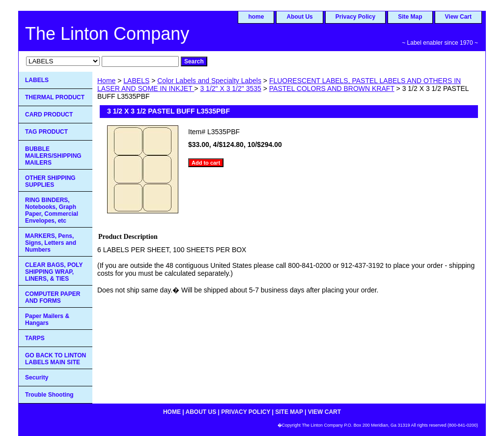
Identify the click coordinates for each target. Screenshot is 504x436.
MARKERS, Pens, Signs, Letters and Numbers (51, 243)
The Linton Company (107, 34)
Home (106, 81)
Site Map (410, 17)
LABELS (136, 81)
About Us (299, 17)
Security (37, 378)
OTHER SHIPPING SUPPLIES (50, 181)
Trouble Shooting (49, 395)
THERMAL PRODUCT (55, 97)
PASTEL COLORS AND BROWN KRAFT (332, 88)
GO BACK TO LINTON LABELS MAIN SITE (56, 359)
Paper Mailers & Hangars (47, 320)
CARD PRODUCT (49, 115)
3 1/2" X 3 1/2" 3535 (230, 88)
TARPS (35, 338)
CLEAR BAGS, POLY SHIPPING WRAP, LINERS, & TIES (54, 272)
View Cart (458, 17)
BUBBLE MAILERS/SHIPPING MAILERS (53, 156)
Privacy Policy (355, 17)
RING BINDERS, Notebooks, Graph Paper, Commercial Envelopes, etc (52, 210)
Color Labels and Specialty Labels (209, 81)
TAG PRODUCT (46, 132)
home (256, 17)
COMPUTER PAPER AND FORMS (53, 297)
